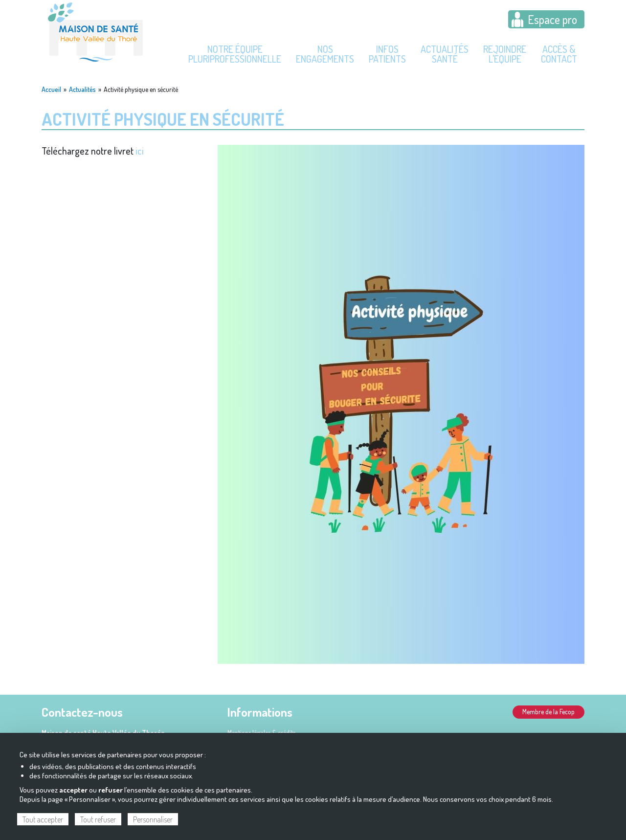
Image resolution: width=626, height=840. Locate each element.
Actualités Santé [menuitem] (445, 54)
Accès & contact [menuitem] (559, 54)
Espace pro (552, 19)
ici (140, 151)
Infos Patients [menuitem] (387, 54)
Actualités (82, 90)
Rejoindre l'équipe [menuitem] (505, 54)
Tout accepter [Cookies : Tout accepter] (43, 819)
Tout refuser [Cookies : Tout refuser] (98, 819)
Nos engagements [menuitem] (325, 54)
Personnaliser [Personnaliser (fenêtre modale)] (153, 819)
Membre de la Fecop (548, 712)
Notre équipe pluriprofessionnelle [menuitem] (235, 54)
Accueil (51, 90)
